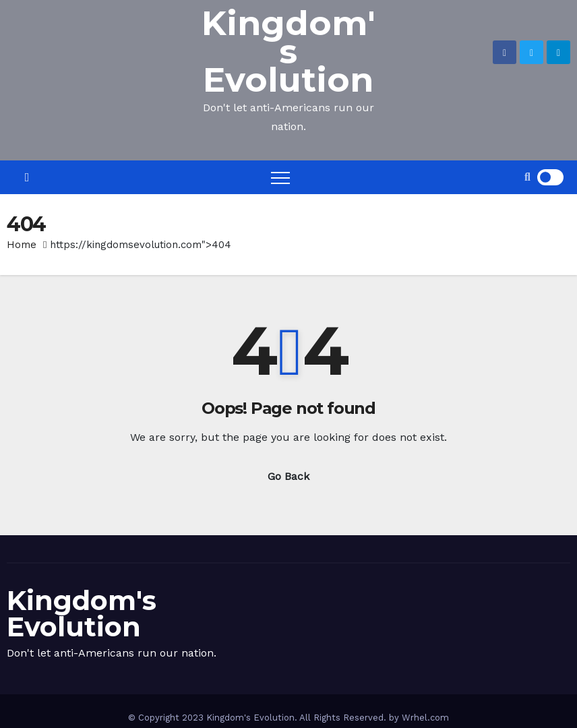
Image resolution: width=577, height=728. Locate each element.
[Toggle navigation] (280, 177)
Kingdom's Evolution (288, 52)
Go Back (288, 476)
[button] (527, 177)
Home (22, 245)
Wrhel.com (425, 718)
